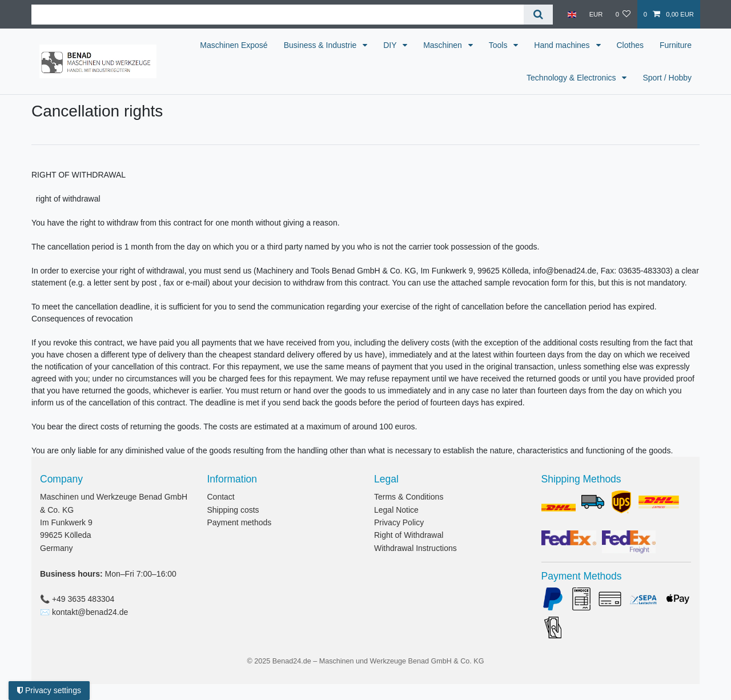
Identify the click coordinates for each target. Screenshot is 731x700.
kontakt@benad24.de (90, 612)
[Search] (538, 15)
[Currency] (596, 14)
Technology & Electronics (572, 78)
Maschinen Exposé (282, 45)
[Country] (572, 14)
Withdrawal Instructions (415, 548)
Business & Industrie (369, 45)
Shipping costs (233, 510)
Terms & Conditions (409, 497)
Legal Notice (396, 510)
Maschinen (492, 45)
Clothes (678, 45)
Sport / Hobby (667, 78)
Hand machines (611, 45)
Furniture (495, 78)
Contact (221, 497)
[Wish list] (623, 14)
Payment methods (240, 522)
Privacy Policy (399, 522)
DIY (439, 45)
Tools (547, 45)
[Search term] (278, 15)
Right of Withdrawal (409, 535)
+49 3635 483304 (83, 599)
